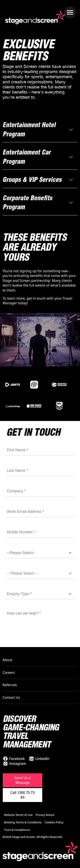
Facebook (17, 759)
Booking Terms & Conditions (23, 822)
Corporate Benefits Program (27, 203)
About (7, 660)
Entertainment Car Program (27, 157)
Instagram (18, 764)
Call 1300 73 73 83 (23, 795)
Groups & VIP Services (32, 180)
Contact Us (11, 697)
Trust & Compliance (17, 830)
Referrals (10, 685)
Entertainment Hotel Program (29, 129)
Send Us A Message (22, 780)
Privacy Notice (45, 815)
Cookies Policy (54, 822)
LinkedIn (42, 759)
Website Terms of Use (18, 815)
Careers (9, 672)
